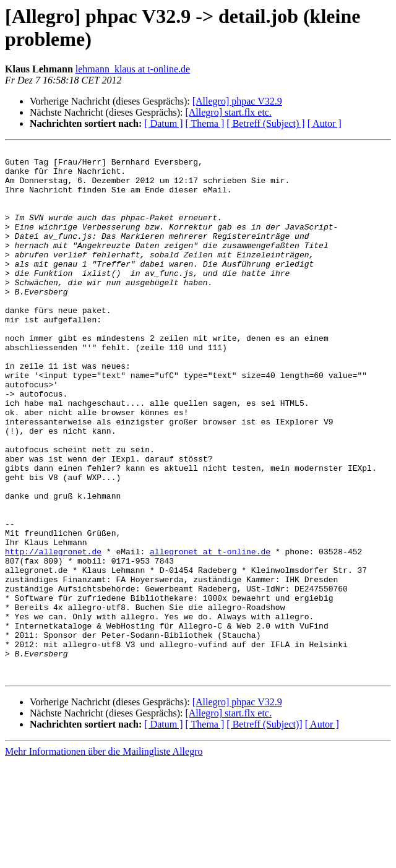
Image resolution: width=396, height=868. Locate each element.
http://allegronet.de (53, 633)
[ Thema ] (205, 123)
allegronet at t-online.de (210, 633)
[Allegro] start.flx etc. (228, 112)
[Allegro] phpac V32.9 (237, 101)
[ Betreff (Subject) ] (265, 123)
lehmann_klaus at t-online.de (133, 69)
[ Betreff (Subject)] (264, 830)
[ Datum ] (163, 123)
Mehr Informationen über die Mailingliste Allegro (104, 857)
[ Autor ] (325, 123)
